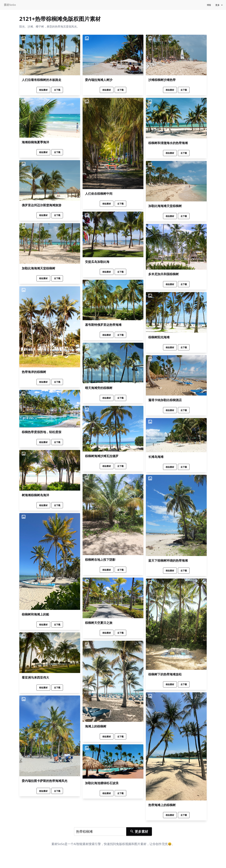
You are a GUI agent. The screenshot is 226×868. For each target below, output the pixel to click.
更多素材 (139, 831)
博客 (209, 5)
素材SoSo (10, 5)
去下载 (57, 90)
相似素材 (43, 90)
